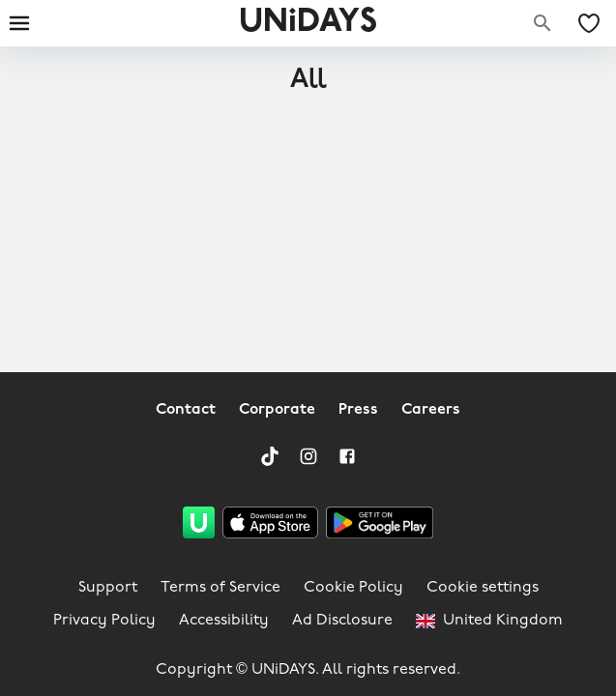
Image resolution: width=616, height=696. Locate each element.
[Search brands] (543, 23)
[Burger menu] (19, 23)
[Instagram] (308, 456)
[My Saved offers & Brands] (589, 23)
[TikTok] (270, 456)
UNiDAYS (308, 23)
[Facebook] (347, 456)
